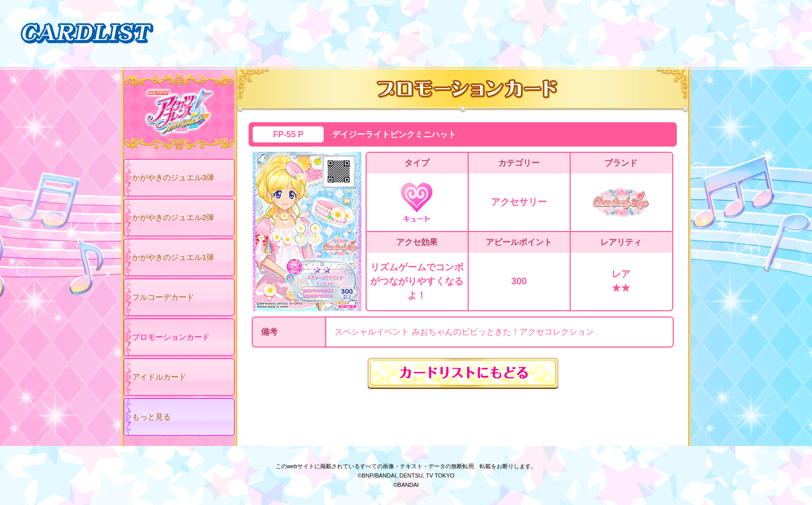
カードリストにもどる (463, 373)
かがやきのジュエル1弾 (173, 257)
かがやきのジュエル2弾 (173, 217)
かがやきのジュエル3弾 (173, 177)
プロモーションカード (171, 337)
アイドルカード (159, 377)
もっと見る (151, 417)
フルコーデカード (163, 297)
